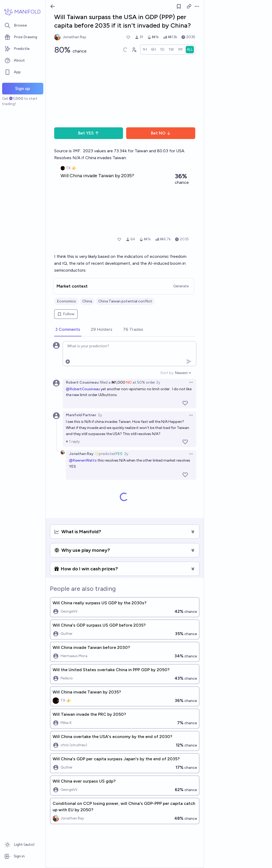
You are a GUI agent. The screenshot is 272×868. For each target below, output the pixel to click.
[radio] (145, 50)
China (87, 301)
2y (158, 382)
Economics (66, 301)
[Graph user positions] (134, 50)
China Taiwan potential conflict (125, 301)
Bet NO (161, 133)
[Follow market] (179, 6)
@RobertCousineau (83, 389)
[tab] (68, 330)
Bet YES (89, 133)
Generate (181, 286)
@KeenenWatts (83, 460)
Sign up (23, 88)
